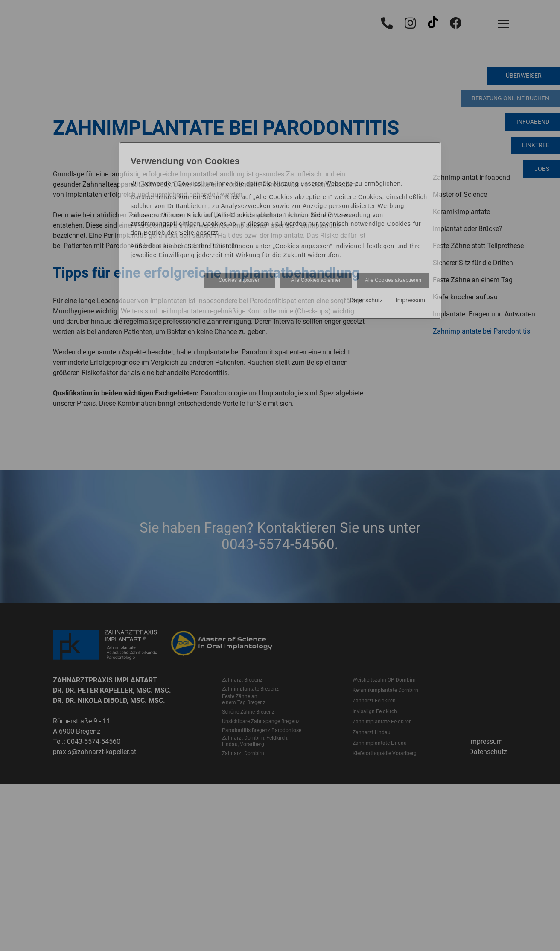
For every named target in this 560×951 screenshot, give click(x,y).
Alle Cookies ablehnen (316, 280)
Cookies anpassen (240, 280)
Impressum (410, 300)
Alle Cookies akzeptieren (393, 280)
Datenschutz (366, 300)
